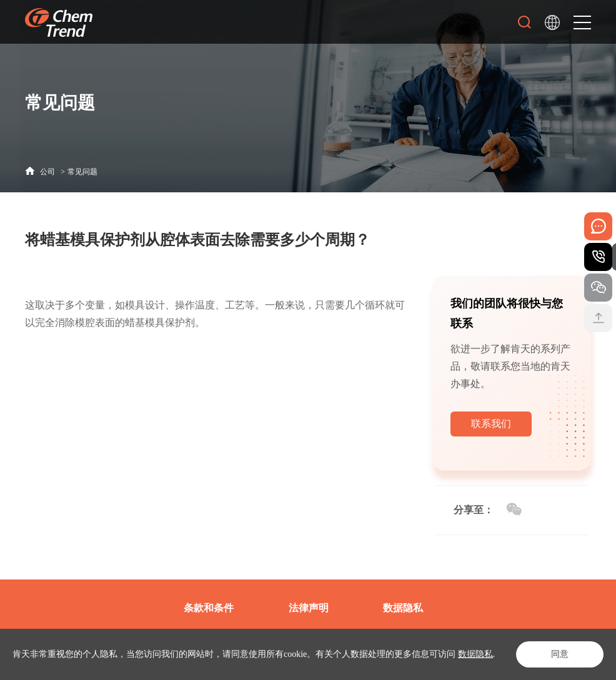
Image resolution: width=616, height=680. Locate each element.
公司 (47, 172)
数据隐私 (475, 654)
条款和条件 (209, 608)
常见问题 (82, 172)
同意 (560, 654)
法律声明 (309, 608)
